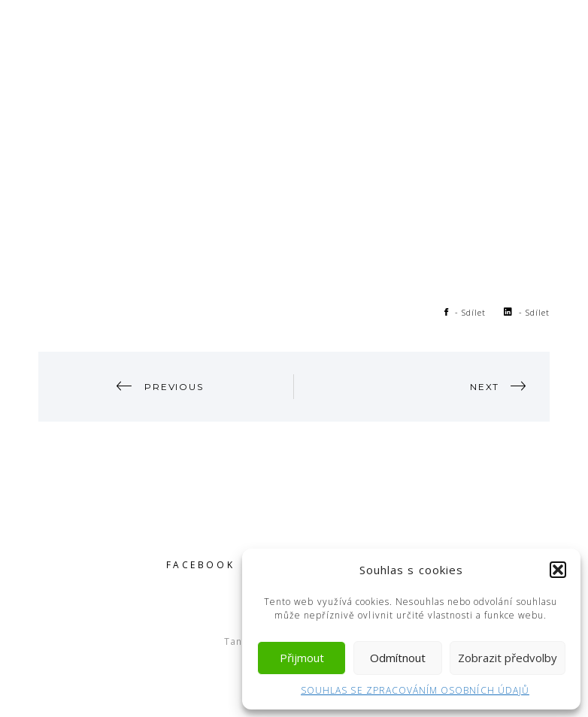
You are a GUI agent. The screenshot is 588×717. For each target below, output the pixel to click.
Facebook (201, 564)
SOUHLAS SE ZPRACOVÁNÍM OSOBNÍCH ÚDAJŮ (415, 690)
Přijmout (302, 658)
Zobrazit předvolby (508, 658)
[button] (558, 570)
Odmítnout (398, 658)
